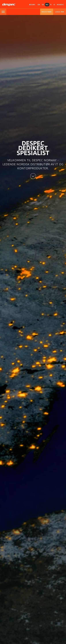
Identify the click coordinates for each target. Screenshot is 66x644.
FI (51, 5)
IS (54, 5)
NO (47, 5)
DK (39, 5)
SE (43, 5)
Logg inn (60, 12)
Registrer (47, 12)
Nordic (60, 5)
